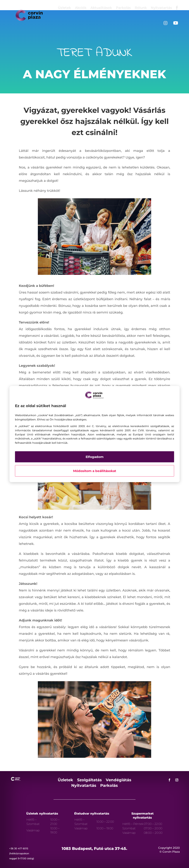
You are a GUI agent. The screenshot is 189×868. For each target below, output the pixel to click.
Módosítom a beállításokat (95, 471)
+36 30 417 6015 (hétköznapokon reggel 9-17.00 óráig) (22, 853)
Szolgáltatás (89, 780)
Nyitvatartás (161, 8)
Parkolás (123, 8)
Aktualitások (101, 8)
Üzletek (64, 8)
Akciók (81, 8)
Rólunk (141, 8)
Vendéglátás (118, 780)
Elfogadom (95, 457)
